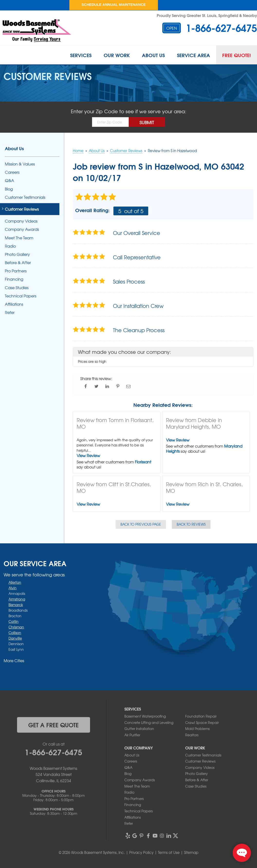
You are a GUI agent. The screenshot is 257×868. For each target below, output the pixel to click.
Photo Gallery (17, 254)
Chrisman (16, 627)
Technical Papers (21, 296)
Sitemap (191, 852)
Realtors (192, 735)
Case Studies (17, 288)
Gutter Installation (139, 729)
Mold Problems (197, 729)
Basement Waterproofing (145, 716)
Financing (14, 279)
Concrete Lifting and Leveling (149, 722)
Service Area (193, 55)
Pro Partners (16, 271)
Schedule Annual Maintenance (114, 4)
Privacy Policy (141, 852)
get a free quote (53, 725)
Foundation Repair (201, 716)
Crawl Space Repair (202, 722)
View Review (88, 455)
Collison (15, 633)
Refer (10, 312)
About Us (153, 55)
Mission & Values (20, 164)
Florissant (143, 462)
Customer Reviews (22, 209)
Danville (15, 638)
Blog (9, 189)
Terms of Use (169, 852)
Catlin (14, 621)
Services (81, 55)
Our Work (117, 55)
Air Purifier (132, 735)
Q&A (9, 180)
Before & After (18, 263)
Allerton (15, 582)
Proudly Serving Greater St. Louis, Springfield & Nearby (207, 15)
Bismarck (16, 605)
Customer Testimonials (25, 197)
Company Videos (21, 221)
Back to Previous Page (141, 524)
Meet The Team (19, 238)
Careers (12, 172)
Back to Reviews (191, 524)
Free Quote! (237, 55)
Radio (10, 246)
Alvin (13, 588)
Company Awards (22, 229)
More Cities (14, 660)
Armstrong (17, 599)
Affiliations (14, 304)
